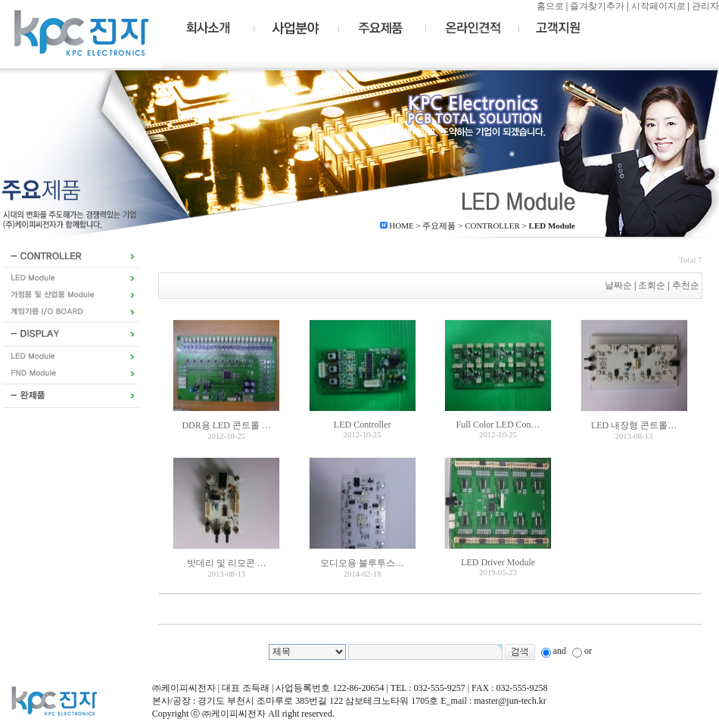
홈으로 (550, 6)
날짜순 (618, 285)
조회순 (652, 285)
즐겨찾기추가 (597, 6)
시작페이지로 (658, 6)
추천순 (687, 285)
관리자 (705, 6)
